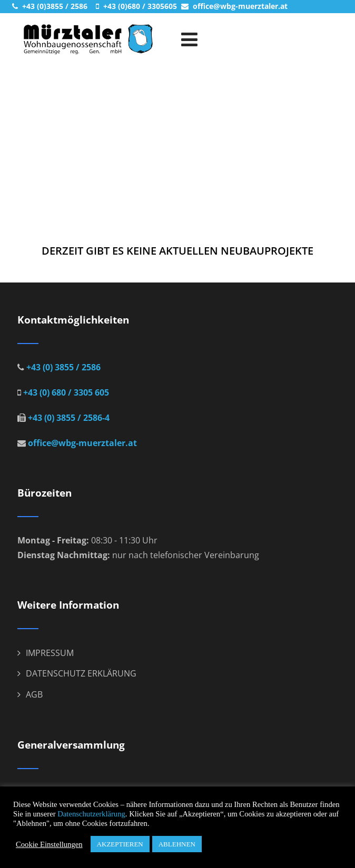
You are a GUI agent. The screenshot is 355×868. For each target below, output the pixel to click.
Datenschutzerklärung (91, 814)
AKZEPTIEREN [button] (120, 844)
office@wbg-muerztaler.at (239, 6)
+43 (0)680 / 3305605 (139, 6)
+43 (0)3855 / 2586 (54, 6)
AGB (34, 694)
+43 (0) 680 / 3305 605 (65, 392)
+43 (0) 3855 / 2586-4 (68, 418)
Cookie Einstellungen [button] (49, 844)
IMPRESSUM (50, 653)
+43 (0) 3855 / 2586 (62, 367)
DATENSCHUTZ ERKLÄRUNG (81, 673)
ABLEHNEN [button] (177, 844)
